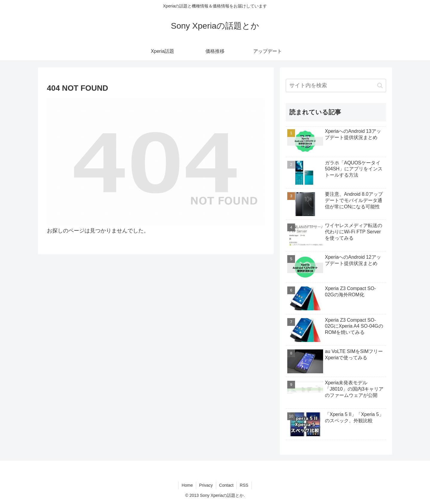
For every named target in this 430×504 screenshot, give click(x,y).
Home (187, 485)
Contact (226, 485)
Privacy (206, 485)
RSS (244, 485)
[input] (336, 85)
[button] (380, 85)
